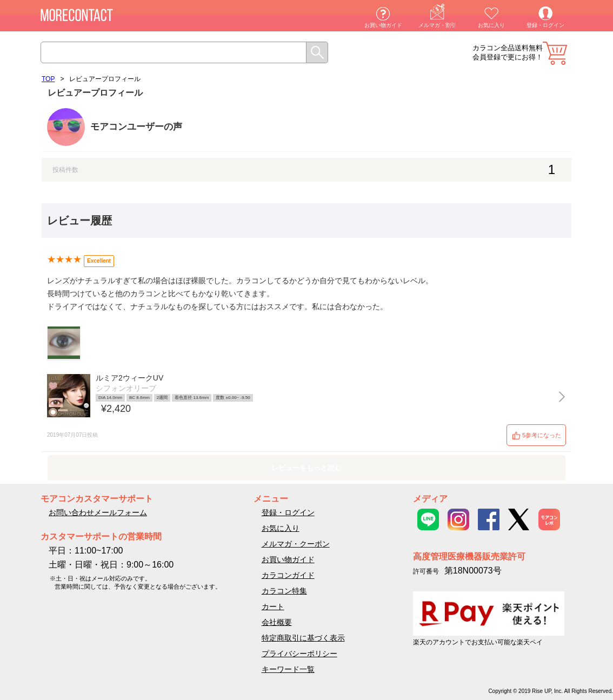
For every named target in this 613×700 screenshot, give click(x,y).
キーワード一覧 (288, 669)
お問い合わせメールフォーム (98, 512)
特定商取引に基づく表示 (303, 638)
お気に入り (491, 25)
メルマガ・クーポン (296, 544)
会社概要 (277, 622)
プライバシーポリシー (299, 654)
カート (555, 53)
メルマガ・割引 (437, 25)
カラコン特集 (284, 591)
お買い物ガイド (383, 25)
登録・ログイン (545, 25)
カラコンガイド (288, 575)
